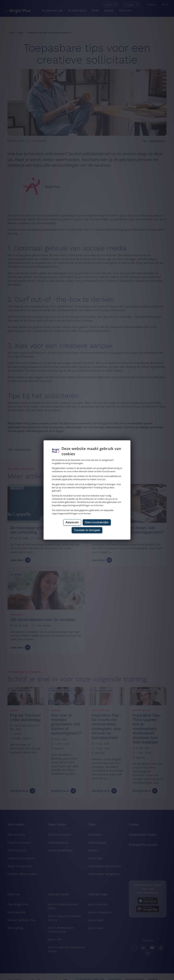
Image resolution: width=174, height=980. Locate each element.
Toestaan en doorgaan (87, 530)
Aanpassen (72, 522)
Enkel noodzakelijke (97, 522)
